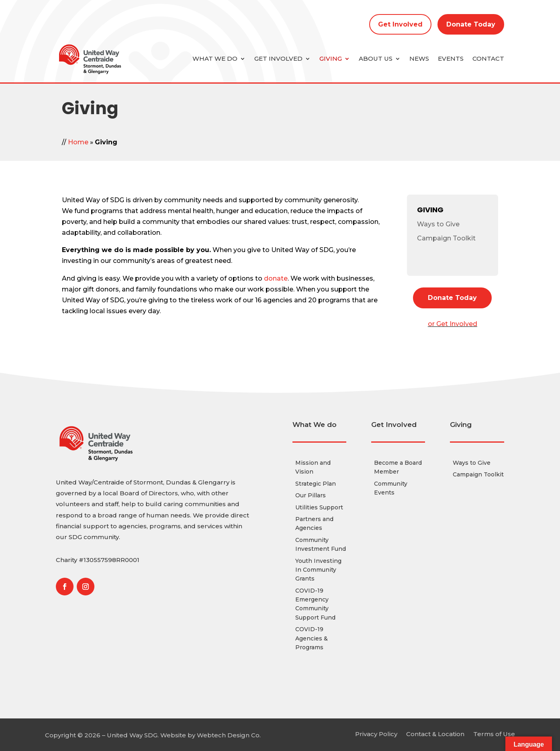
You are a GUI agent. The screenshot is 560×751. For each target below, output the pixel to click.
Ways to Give (438, 224)
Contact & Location (435, 734)
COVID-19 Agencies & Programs (312, 638)
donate (276, 278)
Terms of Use (494, 734)
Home (78, 142)
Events (451, 58)
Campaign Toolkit (446, 238)
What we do (215, 58)
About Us (376, 58)
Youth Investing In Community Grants (318, 570)
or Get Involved (453, 324)
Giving (331, 58)
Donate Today (471, 24)
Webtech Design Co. (229, 735)
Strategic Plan (316, 484)
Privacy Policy (376, 734)
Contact (488, 58)
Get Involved (400, 24)
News (419, 58)
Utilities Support (319, 507)
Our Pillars (311, 495)
